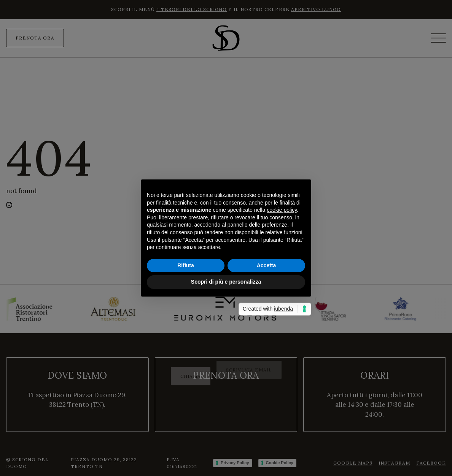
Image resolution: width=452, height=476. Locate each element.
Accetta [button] (267, 265)
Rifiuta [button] (186, 265)
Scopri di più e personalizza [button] (226, 282)
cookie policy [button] (282, 210)
